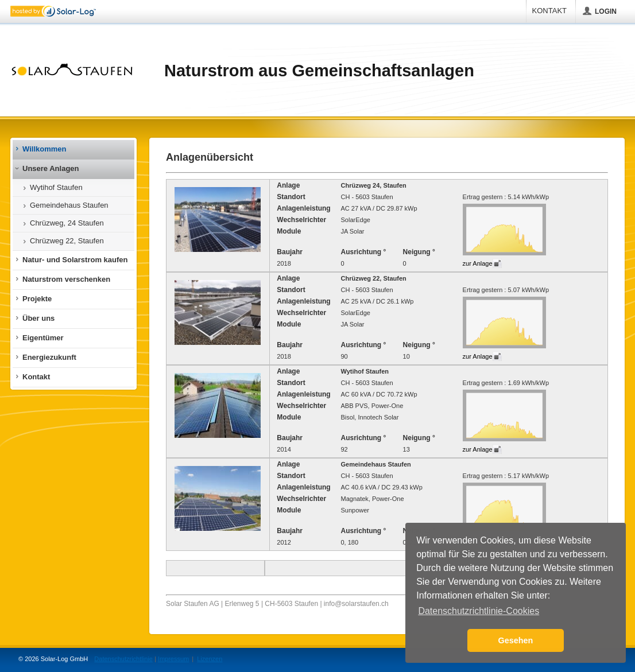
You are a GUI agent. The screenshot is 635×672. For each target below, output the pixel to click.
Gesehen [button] (516, 640)
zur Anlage (478, 263)
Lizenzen (210, 659)
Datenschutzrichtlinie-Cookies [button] (479, 611)
